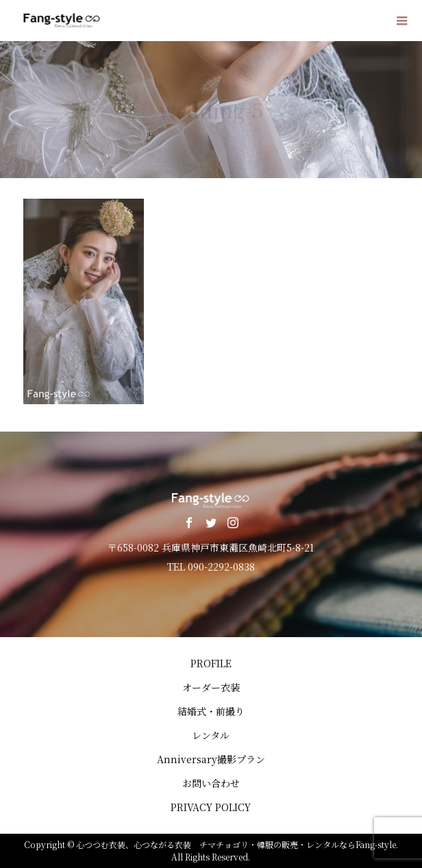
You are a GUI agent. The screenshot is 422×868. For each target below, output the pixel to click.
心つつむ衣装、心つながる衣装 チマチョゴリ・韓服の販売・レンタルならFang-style (236, 844)
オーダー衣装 (211, 687)
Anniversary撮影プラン (211, 759)
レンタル (211, 735)
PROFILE (211, 663)
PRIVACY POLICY (211, 807)
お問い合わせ (211, 783)
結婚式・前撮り (211, 711)
